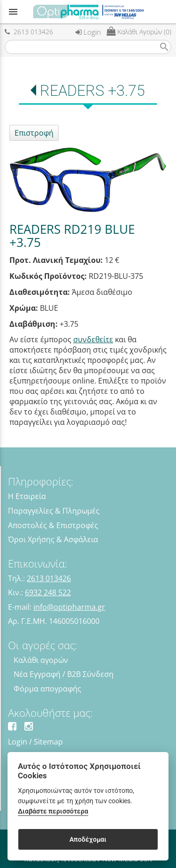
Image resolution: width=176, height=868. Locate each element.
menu (13, 12)
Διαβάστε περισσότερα (53, 811)
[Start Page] (88, 12)
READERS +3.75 (92, 91)
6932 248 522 (48, 592)
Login (88, 32)
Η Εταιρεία (27, 496)
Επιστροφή (34, 133)
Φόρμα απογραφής (47, 689)
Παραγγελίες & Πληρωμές (54, 511)
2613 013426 (29, 32)
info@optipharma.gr (69, 607)
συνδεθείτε (93, 339)
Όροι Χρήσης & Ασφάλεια (53, 539)
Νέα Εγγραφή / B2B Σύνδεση (64, 674)
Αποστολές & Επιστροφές (53, 525)
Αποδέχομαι (88, 839)
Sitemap (48, 742)
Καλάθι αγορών (41, 660)
